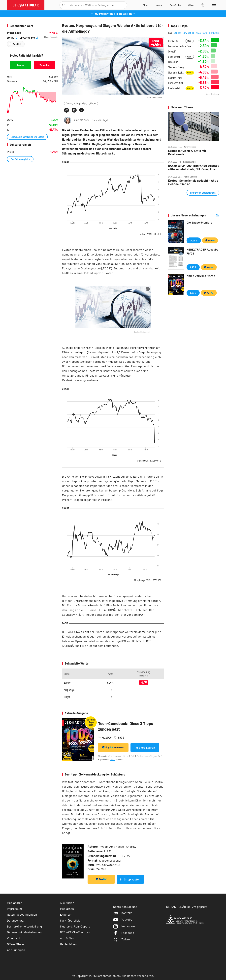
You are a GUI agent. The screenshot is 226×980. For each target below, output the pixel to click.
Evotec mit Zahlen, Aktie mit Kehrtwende (187, 152)
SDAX (205, 33)
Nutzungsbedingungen (22, 914)
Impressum (14, 909)
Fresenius (173, 62)
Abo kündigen (16, 950)
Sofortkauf (113, 747)
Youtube (123, 919)
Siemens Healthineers (176, 72)
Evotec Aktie (14, 33)
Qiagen (93, 103)
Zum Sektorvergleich (20, 159)
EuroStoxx (214, 33)
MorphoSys (81, 103)
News (190, 41)
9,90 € (193, 267)
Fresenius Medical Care (180, 46)
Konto (113, 759)
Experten (66, 914)
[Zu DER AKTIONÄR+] (175, 5)
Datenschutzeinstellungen (24, 932)
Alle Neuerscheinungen (213, 215)
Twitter (122, 939)
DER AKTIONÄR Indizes (75, 932)
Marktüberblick (70, 920)
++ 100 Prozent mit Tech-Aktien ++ (113, 14)
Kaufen (20, 65)
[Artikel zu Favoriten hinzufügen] (81, 110)
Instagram (124, 926)
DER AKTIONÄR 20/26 (201, 276)
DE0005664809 (29, 37)
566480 (12, 37)
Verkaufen (44, 65)
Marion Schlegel (100, 120)
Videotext (14, 938)
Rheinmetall (174, 88)
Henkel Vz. (173, 41)
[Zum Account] (159, 5)
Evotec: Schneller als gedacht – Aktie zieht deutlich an (193, 182)
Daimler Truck (175, 78)
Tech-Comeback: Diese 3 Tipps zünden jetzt (126, 726)
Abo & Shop (68, 938)
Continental (174, 57)
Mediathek (67, 909)
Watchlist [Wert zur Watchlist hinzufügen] (17, 44)
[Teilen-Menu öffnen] (66, 110)
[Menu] (213, 5)
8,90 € (193, 293)
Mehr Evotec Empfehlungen (203, 193)
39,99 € (194, 240)
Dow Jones (188, 33)
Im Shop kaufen (145, 748)
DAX (170, 33)
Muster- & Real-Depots (75, 926)
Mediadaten (15, 903)
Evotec (69, 103)
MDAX (198, 33)
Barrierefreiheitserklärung (24, 926)
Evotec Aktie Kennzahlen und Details (27, 137)
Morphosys (147, 580)
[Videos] (191, 5)
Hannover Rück (176, 83)
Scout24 (172, 51)
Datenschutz (15, 920)
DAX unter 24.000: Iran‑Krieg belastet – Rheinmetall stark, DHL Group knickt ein (193, 167)
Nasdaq (177, 33)
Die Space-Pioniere (199, 222)
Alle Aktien (67, 903)
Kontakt (122, 913)
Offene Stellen (16, 944)
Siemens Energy (176, 67)
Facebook (124, 933)
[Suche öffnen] (64, 5)
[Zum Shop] (146, 5)
